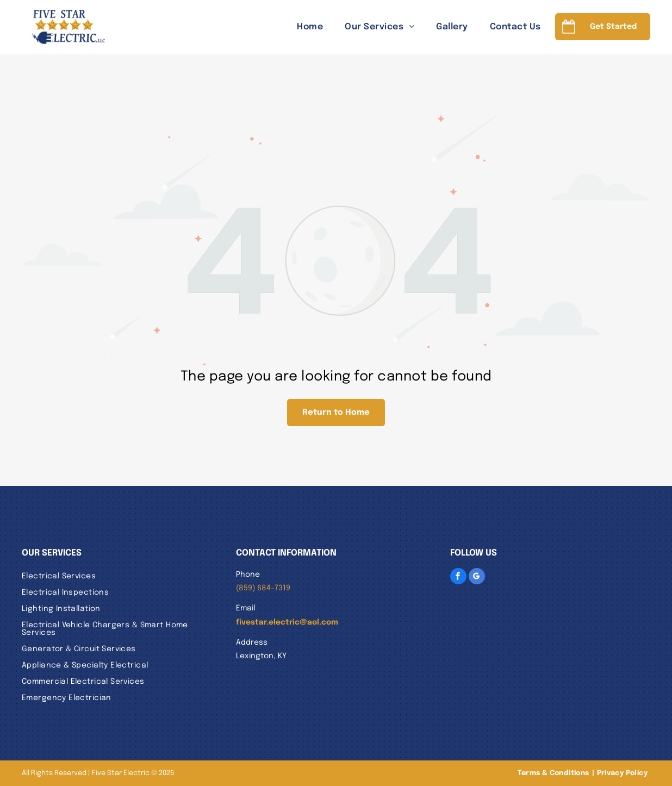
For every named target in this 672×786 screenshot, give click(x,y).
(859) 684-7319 (263, 588)
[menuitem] (299, 27)
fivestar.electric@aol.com (287, 622)
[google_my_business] (477, 576)
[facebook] (458, 576)
